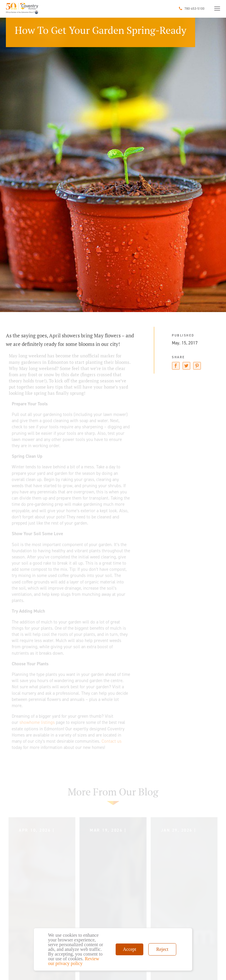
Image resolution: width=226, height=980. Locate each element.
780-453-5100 (195, 9)
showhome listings (37, 722)
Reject (162, 949)
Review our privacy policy (74, 961)
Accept (129, 949)
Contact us (112, 741)
